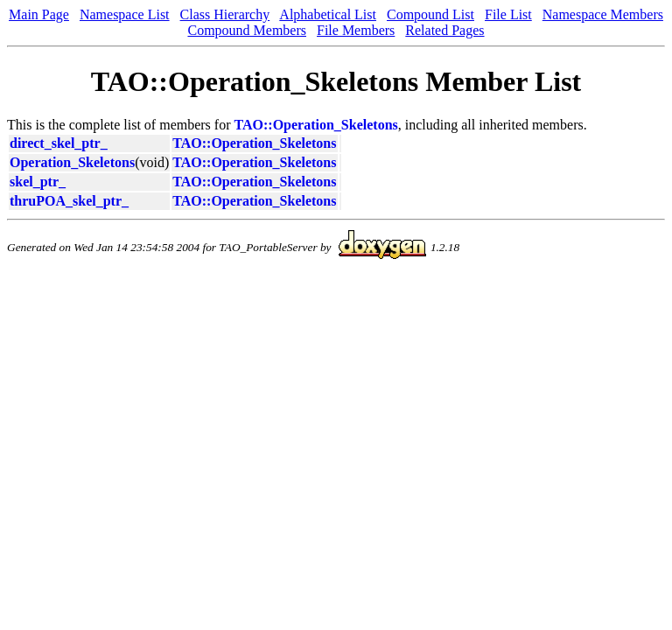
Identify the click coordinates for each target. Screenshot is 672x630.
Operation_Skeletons (72, 162)
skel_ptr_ (38, 182)
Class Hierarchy (225, 14)
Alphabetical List (328, 14)
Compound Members (247, 30)
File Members (356, 30)
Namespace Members (603, 14)
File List (508, 14)
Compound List (430, 14)
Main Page (39, 14)
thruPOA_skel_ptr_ (69, 201)
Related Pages (444, 30)
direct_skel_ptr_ (59, 143)
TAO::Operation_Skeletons (316, 125)
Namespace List (125, 14)
